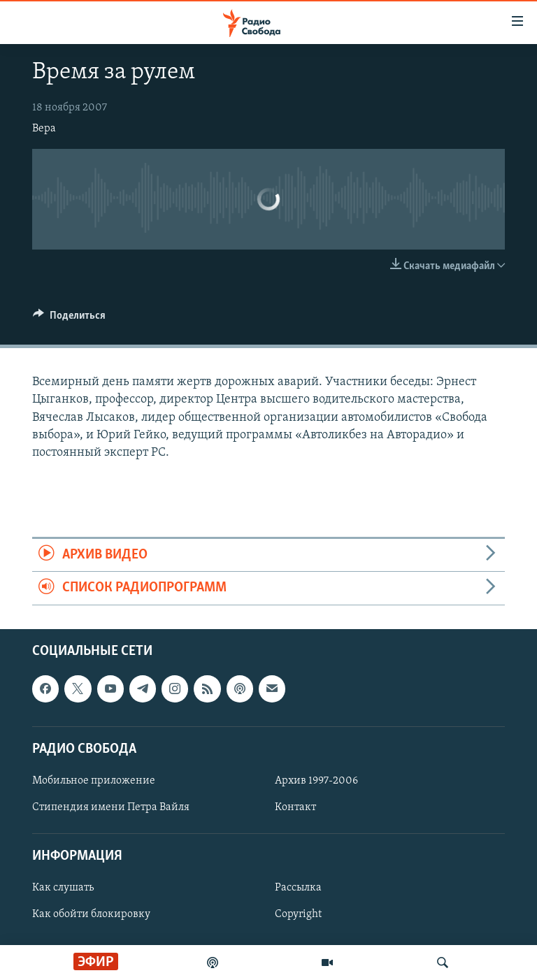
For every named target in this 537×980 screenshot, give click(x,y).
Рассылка (298, 888)
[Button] (69, 319)
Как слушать (63, 888)
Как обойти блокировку (91, 914)
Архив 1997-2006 (316, 781)
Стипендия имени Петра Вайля (111, 807)
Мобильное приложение (94, 781)
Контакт (295, 807)
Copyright (298, 914)
